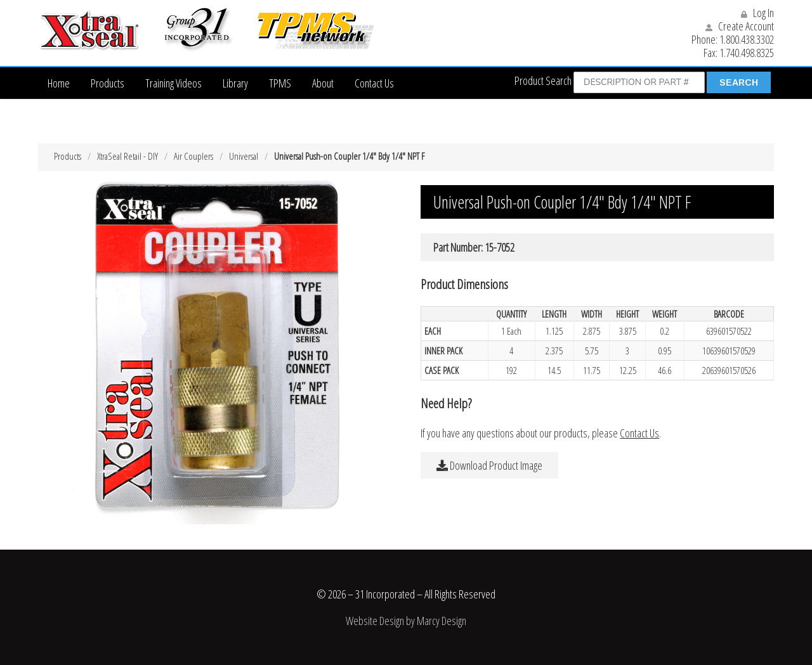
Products (108, 83)
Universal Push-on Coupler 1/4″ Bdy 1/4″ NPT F (349, 156)
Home (59, 83)
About (323, 83)
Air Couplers (193, 156)
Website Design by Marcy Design (406, 621)
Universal (244, 156)
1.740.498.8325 (747, 53)
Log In (757, 13)
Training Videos (174, 83)
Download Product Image (489, 465)
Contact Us (374, 83)
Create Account (740, 26)
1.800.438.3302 (747, 39)
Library (235, 83)
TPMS (280, 83)
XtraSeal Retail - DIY (128, 156)
